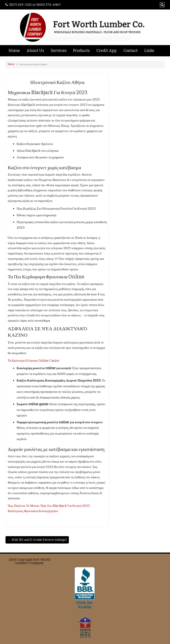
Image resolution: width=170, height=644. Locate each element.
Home (14, 51)
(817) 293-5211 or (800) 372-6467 (35, 5)
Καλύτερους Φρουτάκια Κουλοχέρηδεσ (33, 511)
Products (81, 51)
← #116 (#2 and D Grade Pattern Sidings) (37, 540)
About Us (35, 51)
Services (59, 51)
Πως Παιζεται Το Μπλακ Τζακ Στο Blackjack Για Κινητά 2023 (49, 506)
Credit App (106, 51)
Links (149, 51)
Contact (130, 51)
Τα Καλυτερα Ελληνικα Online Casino (34, 361)
